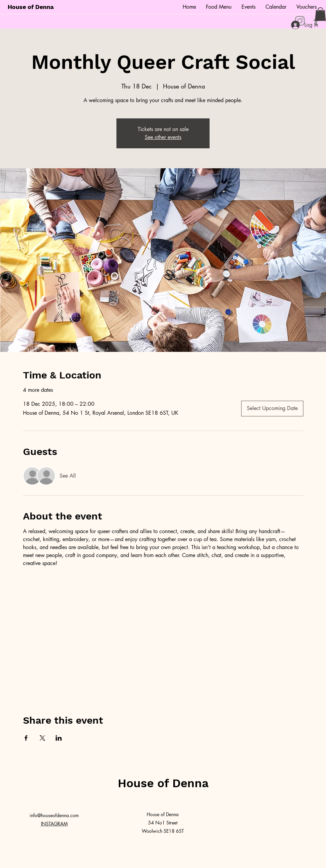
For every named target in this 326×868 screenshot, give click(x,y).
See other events (163, 137)
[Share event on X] (42, 738)
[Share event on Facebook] (26, 738)
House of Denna (31, 7)
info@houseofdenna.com (54, 815)
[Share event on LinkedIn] (59, 738)
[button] (320, 14)
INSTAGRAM (54, 824)
